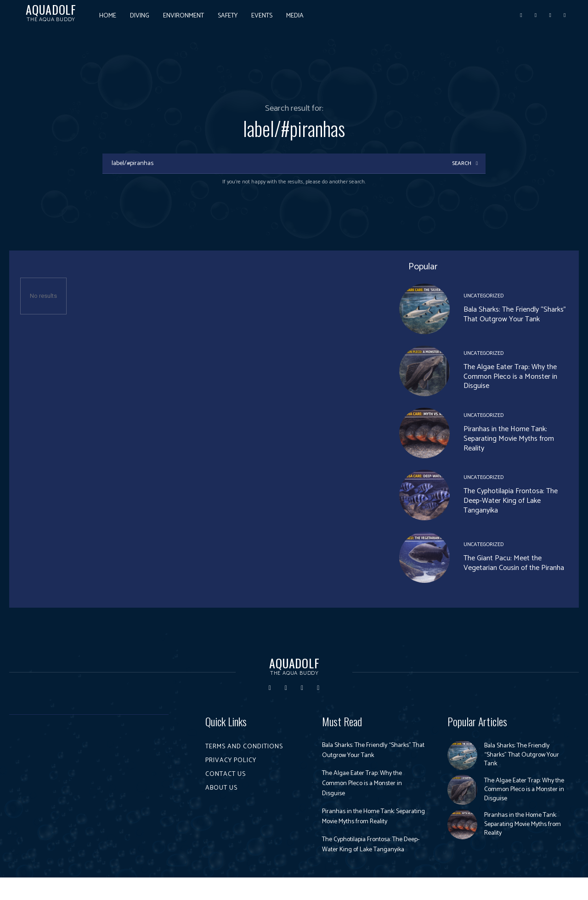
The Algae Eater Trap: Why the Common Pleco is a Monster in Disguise (510, 378)
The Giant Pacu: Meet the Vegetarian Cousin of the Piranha (514, 564)
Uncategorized (483, 297)
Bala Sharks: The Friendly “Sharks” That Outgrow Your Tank (515, 316)
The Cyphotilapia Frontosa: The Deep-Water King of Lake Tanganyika (511, 503)
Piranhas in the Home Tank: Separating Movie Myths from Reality (509, 440)
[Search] (464, 165)
